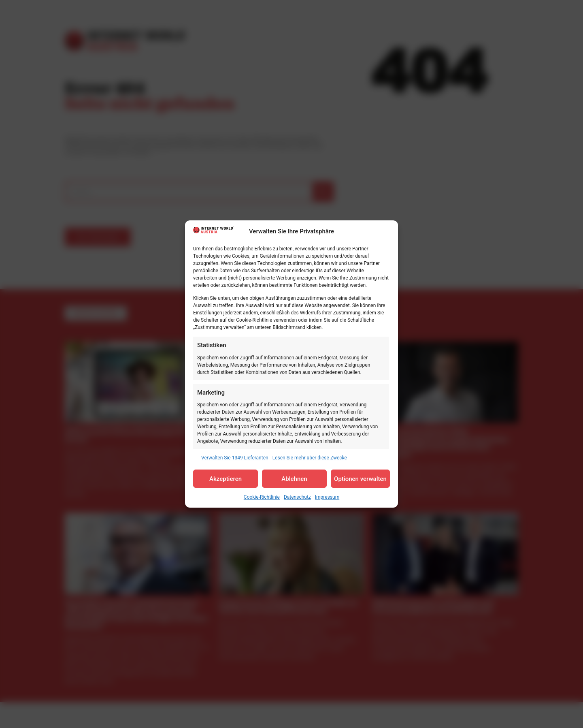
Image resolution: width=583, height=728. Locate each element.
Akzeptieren (226, 479)
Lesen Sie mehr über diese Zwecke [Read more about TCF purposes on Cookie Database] (310, 458)
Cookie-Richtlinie (262, 497)
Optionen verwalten (360, 479)
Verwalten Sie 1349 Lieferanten (235, 458)
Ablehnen (294, 479)
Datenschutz (297, 497)
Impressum (327, 497)
